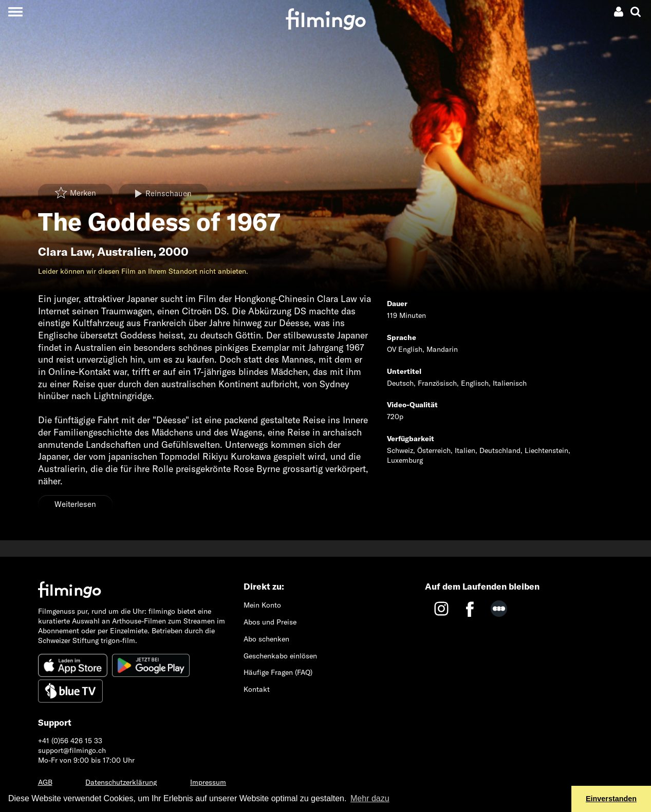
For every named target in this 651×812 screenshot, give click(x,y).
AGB (45, 782)
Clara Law (65, 252)
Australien (125, 252)
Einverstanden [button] (611, 799)
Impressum (208, 782)
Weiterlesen (75, 504)
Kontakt (257, 689)
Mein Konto (262, 605)
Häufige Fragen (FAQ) (278, 672)
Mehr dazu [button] (370, 798)
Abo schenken (266, 639)
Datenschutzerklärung (121, 782)
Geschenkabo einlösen (280, 656)
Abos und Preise (270, 622)
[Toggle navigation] (15, 12)
